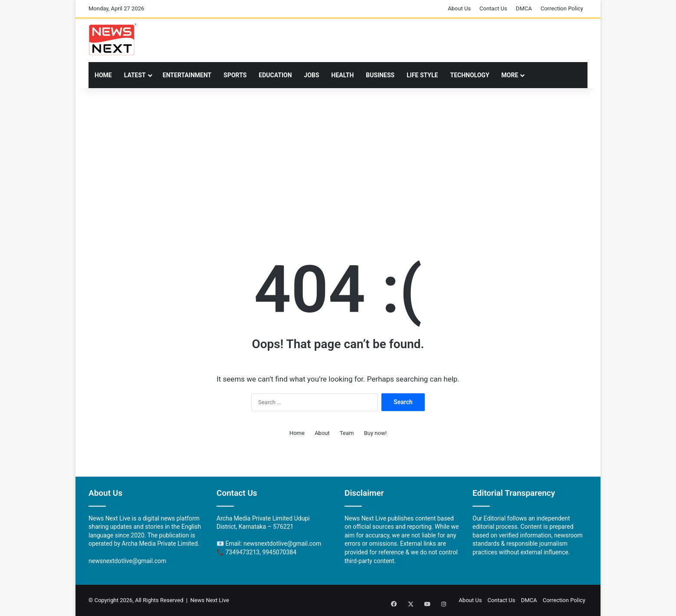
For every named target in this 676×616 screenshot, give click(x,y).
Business (380, 75)
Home (103, 75)
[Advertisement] (338, 158)
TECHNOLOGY (469, 75)
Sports (235, 75)
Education (275, 75)
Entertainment (187, 75)
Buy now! (375, 433)
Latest (135, 75)
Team (347, 433)
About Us (459, 8)
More (510, 75)
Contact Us (493, 8)
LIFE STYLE (422, 75)
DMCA (524, 8)
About (322, 433)
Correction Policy (562, 8)
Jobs (312, 75)
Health (343, 75)
